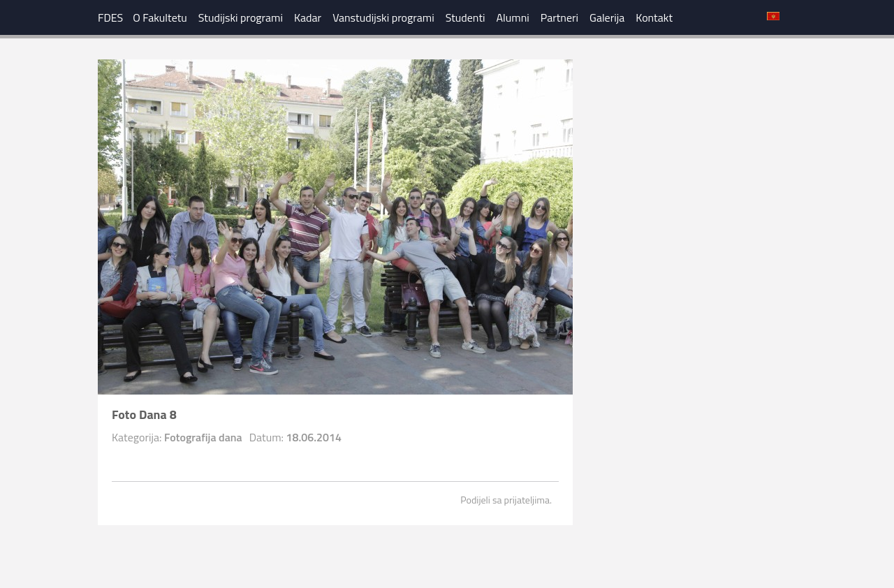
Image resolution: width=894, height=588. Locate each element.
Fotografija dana (203, 437)
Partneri (559, 17)
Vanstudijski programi (383, 17)
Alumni (513, 17)
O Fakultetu (160, 17)
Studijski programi (241, 17)
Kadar (308, 17)
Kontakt (654, 17)
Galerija (607, 17)
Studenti (466, 17)
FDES (110, 17)
